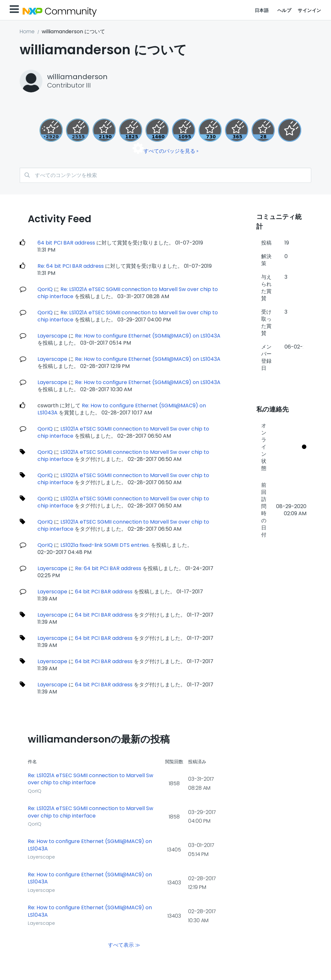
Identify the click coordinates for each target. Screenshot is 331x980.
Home (27, 31)
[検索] (165, 175)
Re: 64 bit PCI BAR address (71, 266)
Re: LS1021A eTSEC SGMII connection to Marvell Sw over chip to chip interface (91, 779)
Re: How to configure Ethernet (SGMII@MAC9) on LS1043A (148, 336)
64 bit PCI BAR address (66, 243)
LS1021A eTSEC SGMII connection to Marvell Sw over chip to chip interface (123, 456)
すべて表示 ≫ (124, 945)
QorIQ (45, 289)
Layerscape (52, 336)
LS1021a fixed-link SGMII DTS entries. (106, 545)
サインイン (310, 10)
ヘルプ (284, 10)
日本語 (262, 10)
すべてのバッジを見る (169, 151)
